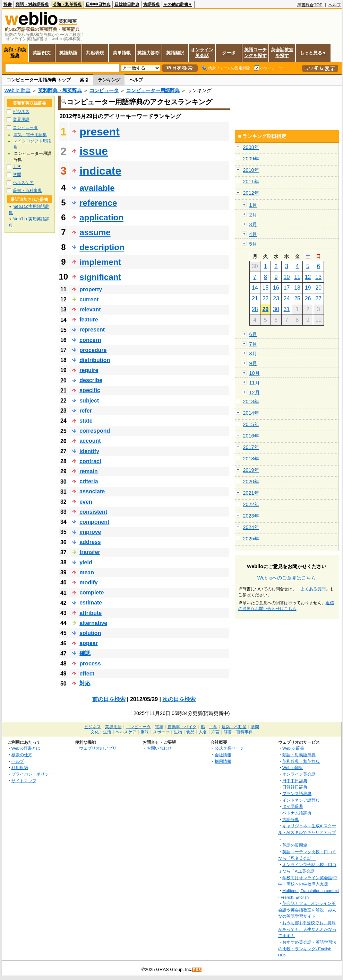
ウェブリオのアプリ (98, 748)
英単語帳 (122, 53)
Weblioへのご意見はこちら (287, 578)
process (90, 664)
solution (90, 633)
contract (90, 461)
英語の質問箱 (295, 845)
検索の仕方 (22, 755)
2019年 (251, 470)
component (94, 522)
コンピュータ (104, 90)
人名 (203, 732)
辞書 (8, 5)
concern (90, 340)
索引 (84, 80)
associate (92, 491)
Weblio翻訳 (293, 767)
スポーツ (161, 732)
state (86, 421)
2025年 (251, 539)
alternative (93, 623)
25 (297, 298)
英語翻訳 (175, 53)
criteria (89, 481)
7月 (253, 344)
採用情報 (223, 761)
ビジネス (21, 112)
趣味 (145, 732)
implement (100, 262)
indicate (100, 171)
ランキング (109, 80)
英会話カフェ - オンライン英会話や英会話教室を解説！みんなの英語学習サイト (307, 910)
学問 (17, 175)
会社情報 (223, 755)
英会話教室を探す (282, 53)
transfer (90, 552)
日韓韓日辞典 (127, 5)
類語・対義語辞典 (32, 5)
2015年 (251, 424)
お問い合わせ (159, 748)
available (97, 188)
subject (89, 401)
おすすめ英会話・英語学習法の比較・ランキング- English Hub (307, 948)
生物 (178, 732)
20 (318, 288)
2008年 (251, 147)
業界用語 (21, 120)
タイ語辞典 (293, 806)
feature (89, 320)
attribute (91, 613)
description (102, 247)
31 (287, 309)
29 (265, 309)
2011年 (251, 182)
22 (265, 298)
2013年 (251, 401)
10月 (255, 373)
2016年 (251, 436)
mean (87, 572)
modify (88, 582)
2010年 (251, 170)
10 (287, 277)
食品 (190, 732)
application (101, 217)
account (90, 441)
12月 (255, 392)
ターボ (229, 53)
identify (89, 451)
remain (88, 471)
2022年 (251, 504)
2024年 (251, 527)
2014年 (251, 413)
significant (100, 277)
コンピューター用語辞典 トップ (39, 80)
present (100, 132)
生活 (107, 732)
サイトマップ (24, 781)
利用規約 (20, 767)
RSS (197, 970)
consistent (93, 512)
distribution (95, 360)
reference (98, 203)
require (89, 370)
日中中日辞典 (98, 5)
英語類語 (68, 53)
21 (255, 298)
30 (276, 309)
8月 (253, 354)
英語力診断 (149, 53)
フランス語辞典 (297, 793)
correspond (95, 431)
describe (91, 380)
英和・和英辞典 (67, 5)
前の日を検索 (109, 699)
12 (308, 277)
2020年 (251, 482)
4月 (253, 234)
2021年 (251, 493)
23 (276, 298)
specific (90, 390)
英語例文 (42, 53)
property (91, 289)
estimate (91, 603)
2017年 (251, 447)
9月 (253, 363)
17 (287, 288)
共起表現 (95, 53)
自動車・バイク (182, 727)
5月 (253, 244)
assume (95, 232)
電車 (159, 727)
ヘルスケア (23, 183)
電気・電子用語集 (30, 135)
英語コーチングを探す (255, 53)
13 (318, 277)
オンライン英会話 (202, 53)
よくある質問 (313, 589)
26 (308, 298)
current (89, 299)
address (90, 542)
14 (255, 288)
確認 (85, 653)
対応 (85, 683)
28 (255, 309)
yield (86, 562)
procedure (93, 350)
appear (88, 643)
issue (94, 151)
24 (287, 298)
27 (318, 298)
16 (276, 288)
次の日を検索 (179, 699)
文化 (95, 732)
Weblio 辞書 (18, 90)
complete (92, 593)
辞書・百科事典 (27, 191)
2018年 (251, 459)
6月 (253, 334)
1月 (253, 205)
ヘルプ (335, 5)
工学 (17, 167)
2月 (253, 215)
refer (86, 411)
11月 (255, 383)
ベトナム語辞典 (297, 813)
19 (308, 288)
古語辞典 (152, 5)
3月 (253, 224)
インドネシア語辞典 (301, 800)
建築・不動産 (234, 727)
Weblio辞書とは (26, 748)
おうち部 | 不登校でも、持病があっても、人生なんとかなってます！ (307, 929)
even (86, 502)
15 (265, 288)
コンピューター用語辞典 (153, 90)
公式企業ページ (229, 748)
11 (297, 277)
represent (92, 330)
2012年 (251, 193)
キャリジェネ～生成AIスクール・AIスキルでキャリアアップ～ (307, 832)
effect (87, 674)
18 (297, 288)
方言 (215, 732)
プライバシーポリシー (32, 774)
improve (90, 532)
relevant (90, 310)
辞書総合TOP (310, 5)
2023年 (251, 516)
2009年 (251, 159)
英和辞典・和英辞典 (60, 90)
